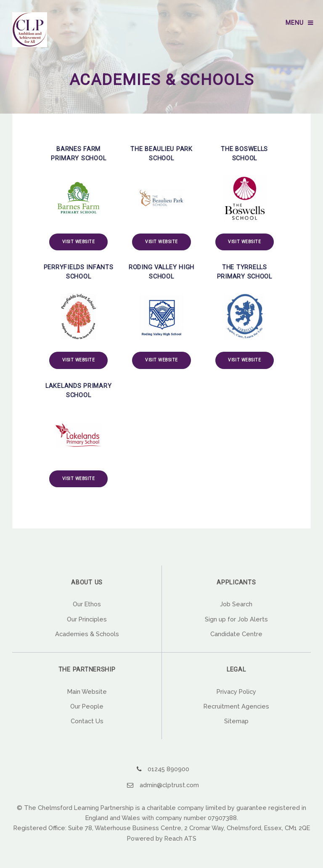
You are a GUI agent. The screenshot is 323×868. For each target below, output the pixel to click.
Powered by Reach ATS (162, 838)
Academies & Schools (87, 634)
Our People (87, 706)
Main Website (87, 691)
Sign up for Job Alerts (236, 619)
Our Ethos (87, 604)
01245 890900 (168, 769)
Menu (294, 23)
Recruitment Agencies (236, 706)
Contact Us (87, 721)
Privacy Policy (236, 691)
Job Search (236, 604)
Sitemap (236, 721)
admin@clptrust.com (169, 785)
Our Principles (87, 619)
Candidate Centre (236, 634)
